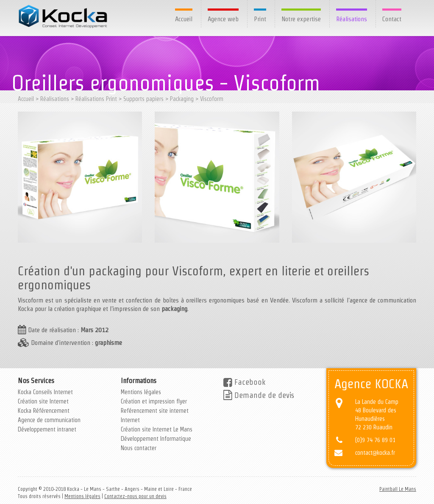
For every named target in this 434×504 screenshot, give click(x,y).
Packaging (182, 99)
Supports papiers (143, 99)
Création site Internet (43, 401)
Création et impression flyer (154, 401)
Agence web (223, 19)
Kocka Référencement (44, 411)
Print (260, 19)
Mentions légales (141, 392)
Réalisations (352, 19)
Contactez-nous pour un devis (135, 496)
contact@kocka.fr (375, 453)
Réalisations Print (96, 99)
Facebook (244, 382)
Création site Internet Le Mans (157, 429)
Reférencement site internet (155, 411)
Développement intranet (47, 429)
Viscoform (212, 99)
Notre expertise (301, 19)
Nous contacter (139, 448)
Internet (130, 420)
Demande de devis (259, 395)
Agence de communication (49, 420)
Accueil (184, 19)
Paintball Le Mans (398, 489)
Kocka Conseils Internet (45, 392)
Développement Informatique (156, 439)
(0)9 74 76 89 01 (375, 440)
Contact (392, 19)
